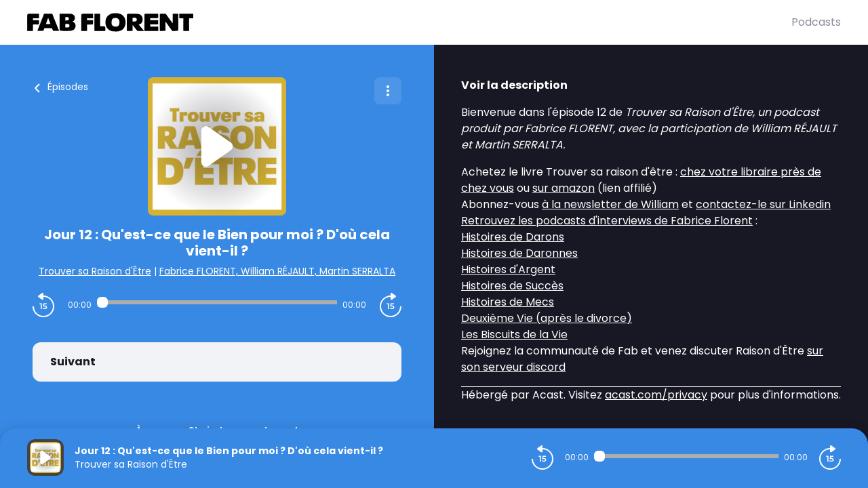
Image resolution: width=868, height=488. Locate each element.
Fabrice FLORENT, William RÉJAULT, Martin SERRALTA (277, 271)
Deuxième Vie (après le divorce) (547, 318)
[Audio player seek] (217, 302)
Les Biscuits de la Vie (514, 334)
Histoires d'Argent (508, 269)
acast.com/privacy (656, 395)
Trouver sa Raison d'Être (95, 271)
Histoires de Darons (513, 237)
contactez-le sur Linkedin (763, 204)
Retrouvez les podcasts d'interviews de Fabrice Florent (607, 221)
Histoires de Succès (512, 286)
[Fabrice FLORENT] (409, 22)
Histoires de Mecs (508, 302)
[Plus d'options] (388, 91)
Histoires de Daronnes (519, 253)
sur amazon (564, 188)
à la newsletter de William (610, 204)
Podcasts (816, 22)
